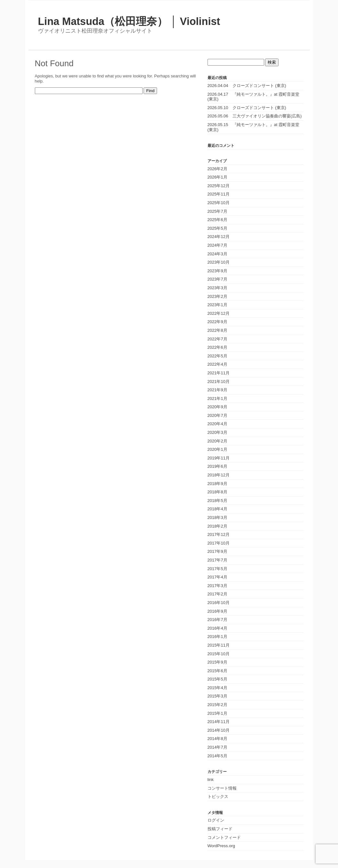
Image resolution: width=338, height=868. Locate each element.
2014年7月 (217, 747)
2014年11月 (219, 722)
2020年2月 (217, 441)
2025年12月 (219, 186)
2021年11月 (219, 373)
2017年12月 (219, 534)
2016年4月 (217, 628)
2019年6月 (217, 466)
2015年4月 (217, 688)
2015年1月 (217, 713)
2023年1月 (217, 305)
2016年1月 (217, 637)
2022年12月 (219, 313)
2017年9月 (217, 551)
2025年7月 (217, 211)
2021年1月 (217, 398)
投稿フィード (220, 829)
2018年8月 (217, 492)
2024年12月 (219, 237)
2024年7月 (217, 245)
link (211, 780)
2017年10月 (219, 543)
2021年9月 (217, 390)
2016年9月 (217, 611)
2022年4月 (217, 364)
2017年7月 (217, 560)
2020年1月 (217, 449)
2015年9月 (217, 662)
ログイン (216, 820)
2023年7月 (217, 279)
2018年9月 (217, 484)
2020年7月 (217, 415)
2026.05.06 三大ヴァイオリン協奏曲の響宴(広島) (255, 116)
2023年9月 (217, 271)
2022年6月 (217, 347)
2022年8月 (217, 330)
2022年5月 (217, 356)
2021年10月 (219, 382)
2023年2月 (217, 296)
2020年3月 (217, 432)
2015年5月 (217, 679)
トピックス (218, 796)
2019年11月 (219, 458)
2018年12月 (219, 475)
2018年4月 (217, 509)
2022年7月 (217, 339)
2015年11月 (219, 645)
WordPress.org (221, 846)
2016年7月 (217, 620)
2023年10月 (219, 262)
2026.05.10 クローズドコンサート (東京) (247, 108)
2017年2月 (217, 594)
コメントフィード (224, 837)
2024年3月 (217, 254)
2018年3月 (217, 518)
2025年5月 (217, 228)
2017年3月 (217, 586)
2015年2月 (217, 705)
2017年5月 (217, 569)
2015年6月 (217, 671)
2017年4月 (217, 577)
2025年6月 (217, 220)
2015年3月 (217, 696)
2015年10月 (219, 654)
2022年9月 (217, 322)
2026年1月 (217, 177)
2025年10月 (219, 203)
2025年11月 (219, 194)
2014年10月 (219, 730)
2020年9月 (217, 407)
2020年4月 (217, 424)
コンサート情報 (222, 788)
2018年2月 (217, 526)
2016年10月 (219, 603)
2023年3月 (217, 288)
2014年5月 (217, 756)
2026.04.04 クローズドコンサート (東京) (247, 86)
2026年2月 (217, 169)
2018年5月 (217, 501)
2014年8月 (217, 739)
